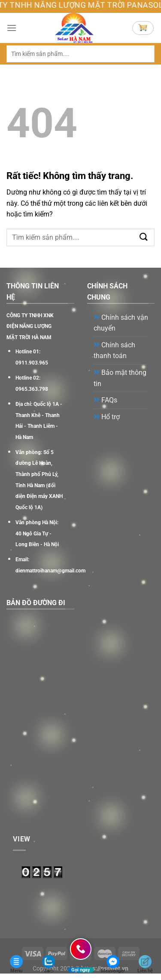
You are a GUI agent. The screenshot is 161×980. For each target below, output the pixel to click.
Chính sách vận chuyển (121, 323)
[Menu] (12, 28)
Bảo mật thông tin (120, 378)
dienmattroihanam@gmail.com (50, 571)
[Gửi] (144, 54)
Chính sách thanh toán (114, 351)
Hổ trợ (107, 417)
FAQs (105, 400)
